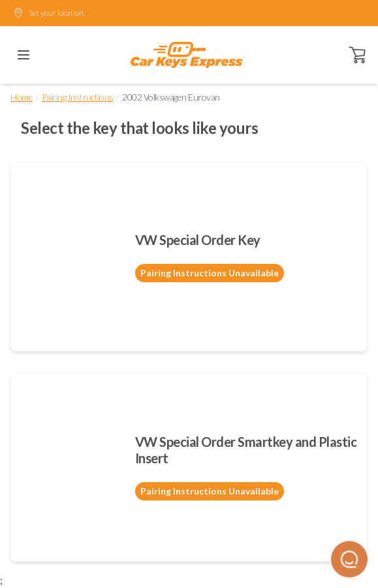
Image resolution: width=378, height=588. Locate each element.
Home (22, 97)
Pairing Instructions (78, 97)
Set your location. (49, 13)
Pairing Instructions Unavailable (210, 273)
